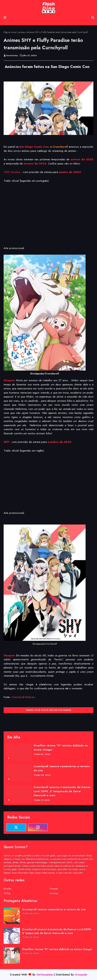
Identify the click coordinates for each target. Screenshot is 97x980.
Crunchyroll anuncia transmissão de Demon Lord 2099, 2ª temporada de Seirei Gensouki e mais (62, 791)
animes (22, 32)
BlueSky (8, 889)
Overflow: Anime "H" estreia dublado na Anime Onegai (61, 748)
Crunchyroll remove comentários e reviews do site (62, 768)
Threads (54, 889)
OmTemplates (45, 975)
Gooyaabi (81, 975)
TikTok (7, 893)
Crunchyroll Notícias (23, 697)
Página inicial (10, 32)
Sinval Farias (12, 55)
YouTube (54, 893)
